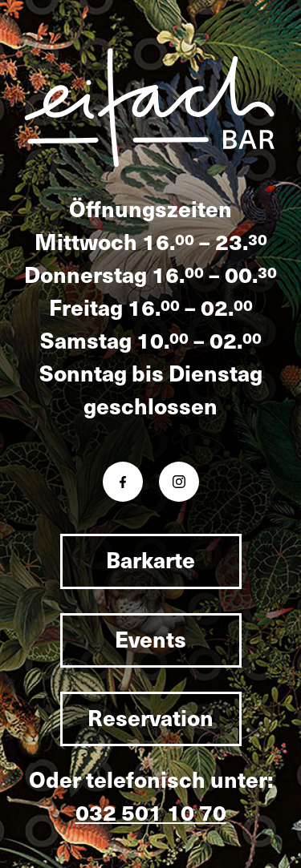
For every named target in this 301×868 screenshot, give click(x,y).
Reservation (150, 717)
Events (150, 638)
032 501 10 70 (151, 811)
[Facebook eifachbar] (123, 482)
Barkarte (150, 559)
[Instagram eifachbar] (179, 482)
